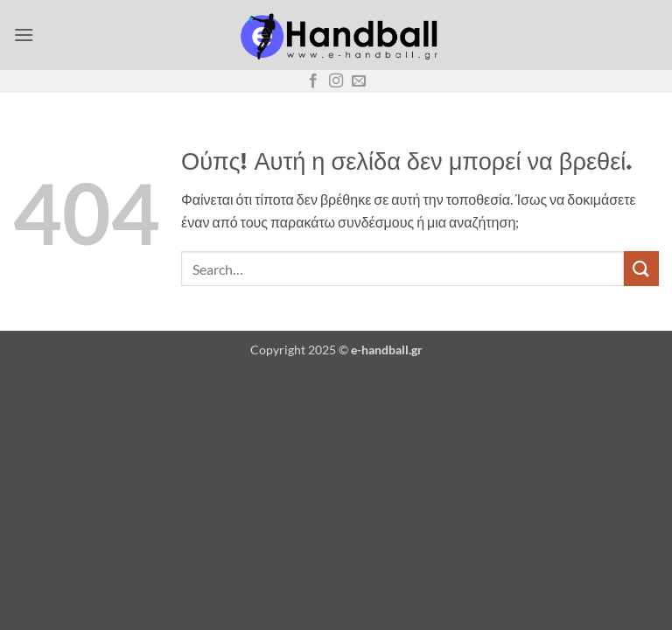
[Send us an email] (359, 81)
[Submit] (641, 268)
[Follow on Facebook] (313, 81)
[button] (24, 35)
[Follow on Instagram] (336, 81)
